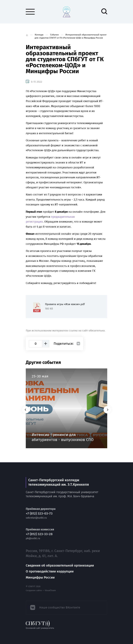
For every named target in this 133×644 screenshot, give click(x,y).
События (54, 35)
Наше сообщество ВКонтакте (60, 607)
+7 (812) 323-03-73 (39, 514)
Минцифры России (40, 577)
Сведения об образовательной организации (60, 565)
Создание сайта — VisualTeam (41, 590)
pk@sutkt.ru (33, 538)
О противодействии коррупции (50, 571)
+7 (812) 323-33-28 (39, 534)
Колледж (39, 35)
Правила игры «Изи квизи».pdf (66, 306)
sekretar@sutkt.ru (36, 518)
